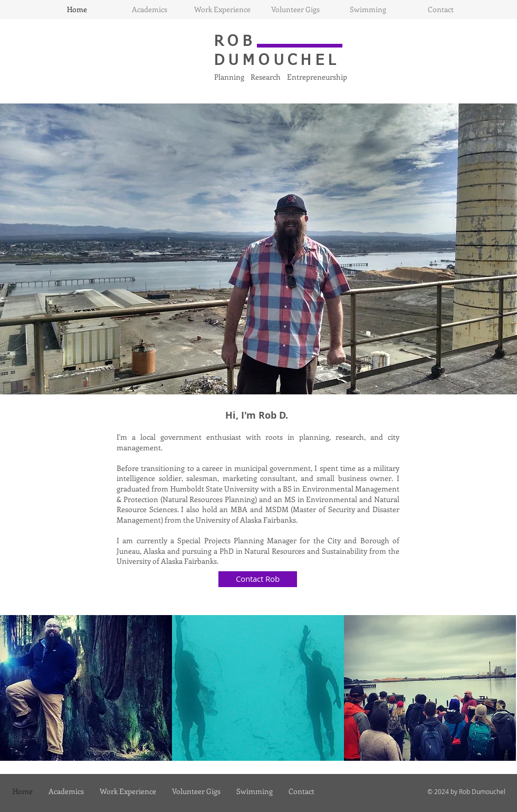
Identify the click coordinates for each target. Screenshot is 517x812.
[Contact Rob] (258, 579)
